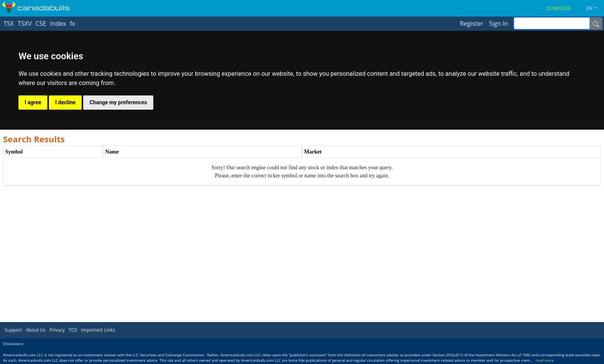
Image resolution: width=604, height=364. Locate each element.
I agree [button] (33, 102)
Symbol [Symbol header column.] (14, 152)
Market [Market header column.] (313, 152)
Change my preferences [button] (118, 102)
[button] (595, 8)
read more (545, 360)
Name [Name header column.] (112, 152)
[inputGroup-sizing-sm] (552, 23)
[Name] (596, 23)
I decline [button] (65, 102)
